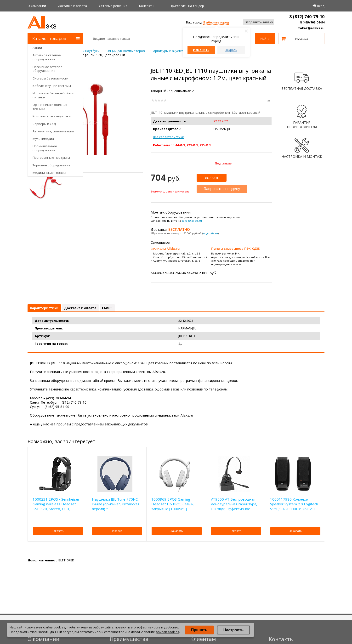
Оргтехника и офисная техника (50, 107)
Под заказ (223, 163)
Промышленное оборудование (45, 148)
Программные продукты (51, 158)
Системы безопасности (50, 78)
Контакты (147, 6)
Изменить (201, 50)
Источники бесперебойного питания (54, 95)
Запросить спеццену (222, 189)
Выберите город (216, 22)
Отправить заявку (259, 22)
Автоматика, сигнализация (53, 131)
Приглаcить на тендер (187, 6)
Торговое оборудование (51, 165)
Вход (321, 6)
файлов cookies (167, 632)
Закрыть (231, 50)
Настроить (233, 630)
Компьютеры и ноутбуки (52, 116)
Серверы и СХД (44, 124)
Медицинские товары (49, 173)
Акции (37, 48)
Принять (199, 630)
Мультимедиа (43, 139)
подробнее (210, 233)
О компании (37, 6)
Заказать (212, 178)
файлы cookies (54, 627)
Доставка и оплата (72, 6)
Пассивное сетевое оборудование (48, 69)
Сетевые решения (113, 6)
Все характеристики (169, 137)
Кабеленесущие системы (52, 86)
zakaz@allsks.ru (311, 28)
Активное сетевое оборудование (47, 57)
